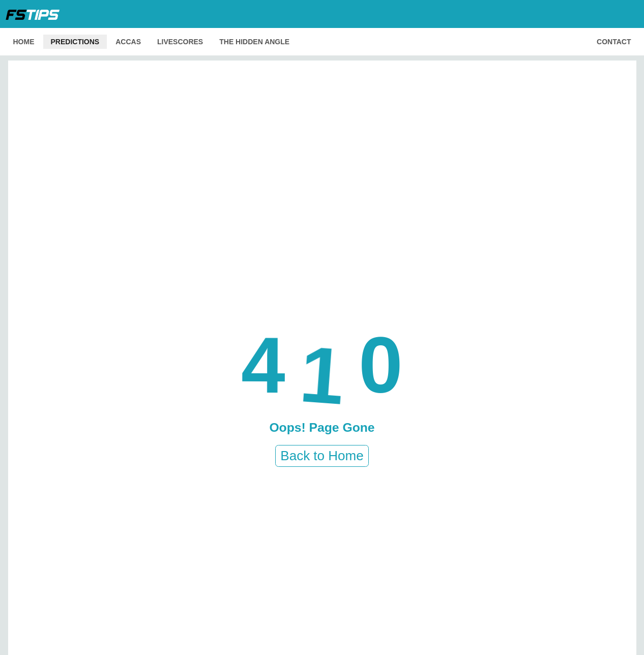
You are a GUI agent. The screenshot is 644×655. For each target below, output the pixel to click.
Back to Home (322, 456)
